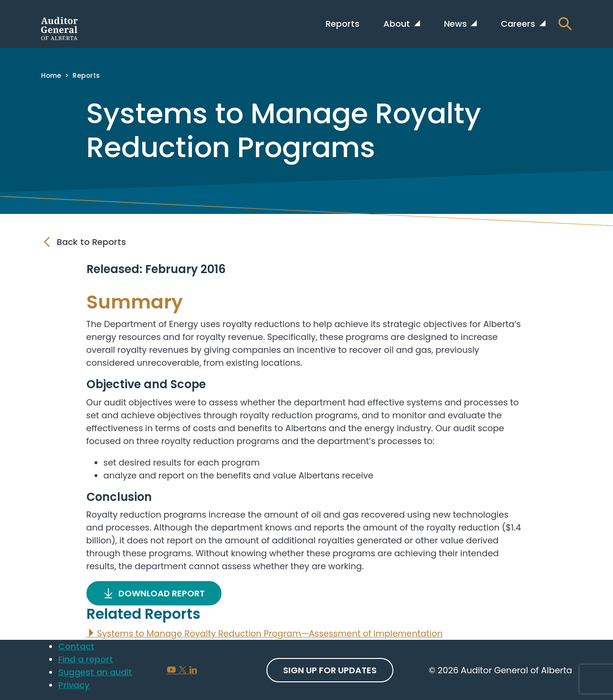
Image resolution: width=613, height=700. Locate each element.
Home (51, 75)
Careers (519, 24)
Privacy (74, 685)
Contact (76, 646)
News (457, 24)
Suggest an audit (95, 672)
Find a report (86, 659)
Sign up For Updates (330, 670)
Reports (343, 24)
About (398, 24)
